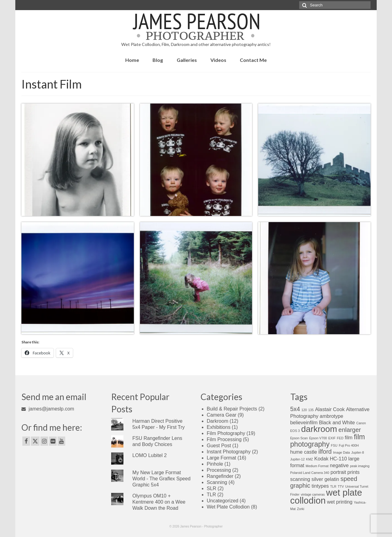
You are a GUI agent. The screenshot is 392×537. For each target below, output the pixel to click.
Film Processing (224, 439)
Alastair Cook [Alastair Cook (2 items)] (330, 409)
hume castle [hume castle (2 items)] (304, 452)
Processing (219, 470)
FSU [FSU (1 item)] (334, 445)
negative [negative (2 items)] (339, 465)
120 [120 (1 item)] (304, 410)
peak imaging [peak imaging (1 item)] (360, 466)
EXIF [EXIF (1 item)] (332, 438)
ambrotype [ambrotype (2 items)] (332, 416)
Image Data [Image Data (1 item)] (341, 452)
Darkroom (217, 421)
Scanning (217, 482)
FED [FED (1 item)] (340, 438)
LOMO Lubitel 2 (149, 455)
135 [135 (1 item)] (311, 410)
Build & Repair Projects (232, 409)
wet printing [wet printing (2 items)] (340, 502)
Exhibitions (219, 427)
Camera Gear (222, 415)
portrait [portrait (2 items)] (338, 472)
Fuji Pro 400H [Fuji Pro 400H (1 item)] (349, 445)
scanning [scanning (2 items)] (300, 479)
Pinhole (215, 464)
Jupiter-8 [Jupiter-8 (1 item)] (358, 452)
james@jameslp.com (48, 409)
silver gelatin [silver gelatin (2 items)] (325, 479)
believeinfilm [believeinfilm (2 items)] (304, 422)
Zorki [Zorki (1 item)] (301, 509)
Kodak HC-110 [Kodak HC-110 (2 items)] (331, 459)
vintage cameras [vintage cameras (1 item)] (313, 494)
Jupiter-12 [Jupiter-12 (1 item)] (298, 459)
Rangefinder (220, 476)
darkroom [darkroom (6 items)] (319, 429)
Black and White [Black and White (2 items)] (337, 422)
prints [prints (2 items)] (353, 472)
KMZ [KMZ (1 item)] (309, 459)
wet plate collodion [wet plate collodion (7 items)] (326, 496)
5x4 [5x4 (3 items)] (295, 409)
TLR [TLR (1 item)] (333, 486)
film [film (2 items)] (349, 437)
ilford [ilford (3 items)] (325, 452)
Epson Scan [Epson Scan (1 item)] (299, 438)
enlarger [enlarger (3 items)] (350, 430)
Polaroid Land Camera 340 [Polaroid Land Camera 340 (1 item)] (310, 473)
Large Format (221, 458)
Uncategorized (222, 501)
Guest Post (219, 446)
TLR (211, 495)
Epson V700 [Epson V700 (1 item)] (318, 438)
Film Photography (226, 433)
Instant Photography (229, 452)
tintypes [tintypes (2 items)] (320, 486)
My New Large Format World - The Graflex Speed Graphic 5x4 (161, 479)
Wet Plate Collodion (228, 507)
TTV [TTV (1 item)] (341, 486)
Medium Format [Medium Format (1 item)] (317, 466)
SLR (211, 488)
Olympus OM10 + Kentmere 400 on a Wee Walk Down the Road (159, 502)
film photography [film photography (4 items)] (328, 441)
